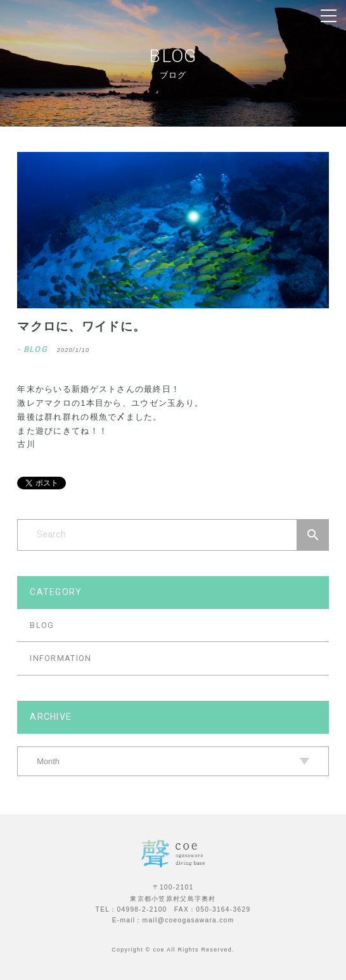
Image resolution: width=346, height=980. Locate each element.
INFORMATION (61, 658)
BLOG (42, 625)
